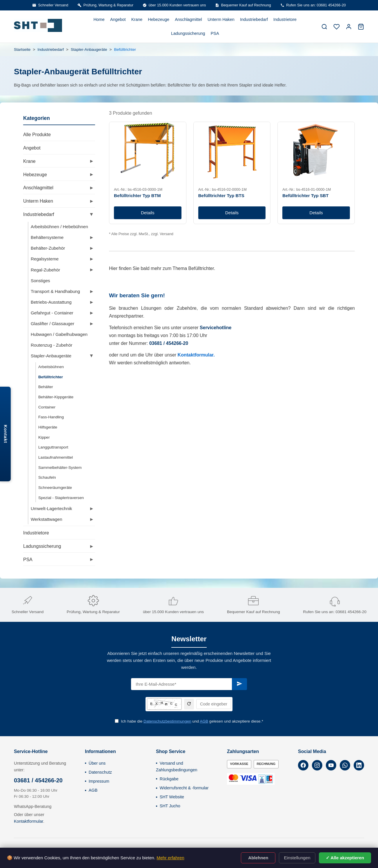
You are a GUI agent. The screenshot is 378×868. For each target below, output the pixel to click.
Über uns (97, 763)
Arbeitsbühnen (51, 367)
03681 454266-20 (351, 612)
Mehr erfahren (170, 858)
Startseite (22, 49)
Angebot (118, 19)
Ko (181, 355)
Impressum (99, 781)
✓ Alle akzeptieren (345, 858)
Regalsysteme (45, 259)
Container (47, 407)
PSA (215, 33)
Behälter (46, 387)
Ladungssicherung (188, 33)
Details (148, 213)
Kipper (44, 437)
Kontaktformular (29, 821)
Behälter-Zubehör (48, 248)
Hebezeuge (159, 19)
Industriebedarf (254, 19)
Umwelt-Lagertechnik (51, 508)
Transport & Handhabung (55, 291)
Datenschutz (100, 772)
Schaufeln (47, 477)
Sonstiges (40, 281)
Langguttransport (53, 447)
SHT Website (172, 797)
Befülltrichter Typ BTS (221, 196)
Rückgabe (169, 779)
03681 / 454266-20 (38, 780)
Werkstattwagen (47, 519)
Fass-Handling (51, 417)
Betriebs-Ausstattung (51, 302)
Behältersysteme (47, 237)
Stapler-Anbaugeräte (89, 49)
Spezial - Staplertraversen (61, 498)
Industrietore (285, 19)
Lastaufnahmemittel (56, 457)
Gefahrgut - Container (52, 313)
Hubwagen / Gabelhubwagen (59, 334)
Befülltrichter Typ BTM (137, 196)
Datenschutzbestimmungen (167, 721)
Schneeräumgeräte (55, 488)
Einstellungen (297, 858)
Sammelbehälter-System (60, 468)
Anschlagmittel (188, 19)
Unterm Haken (221, 19)
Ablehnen (258, 858)
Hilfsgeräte (48, 427)
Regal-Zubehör (45, 270)
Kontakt (6, 434)
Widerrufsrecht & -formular (184, 788)
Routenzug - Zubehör (52, 345)
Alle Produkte (37, 135)
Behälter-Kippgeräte (56, 397)
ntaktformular (199, 355)
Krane (137, 19)
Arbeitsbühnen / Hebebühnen (59, 227)
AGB (204, 721)
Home (99, 19)
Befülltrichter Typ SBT (305, 196)
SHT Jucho (170, 806)
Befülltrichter (51, 377)
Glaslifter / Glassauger (52, 324)
